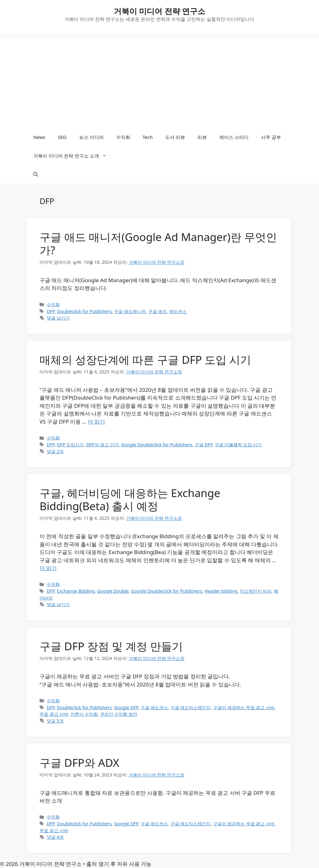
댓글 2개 (55, 451)
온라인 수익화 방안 (119, 714)
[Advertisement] (159, 81)
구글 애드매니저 (130, 311)
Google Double (113, 591)
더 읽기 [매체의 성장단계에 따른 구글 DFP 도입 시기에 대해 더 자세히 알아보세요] (96, 422)
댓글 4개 (55, 837)
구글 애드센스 (154, 707)
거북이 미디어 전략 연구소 (160, 11)
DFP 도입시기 (71, 445)
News (39, 137)
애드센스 (178, 311)
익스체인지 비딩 (256, 591)
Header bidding (221, 591)
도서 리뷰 (175, 137)
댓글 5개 (55, 721)
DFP (51, 311)
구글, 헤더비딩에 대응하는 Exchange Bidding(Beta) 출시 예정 (130, 499)
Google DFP (126, 707)
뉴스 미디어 (91, 137)
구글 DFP (204, 445)
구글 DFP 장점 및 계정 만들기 (111, 646)
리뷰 (202, 137)
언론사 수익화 (84, 714)
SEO (62, 137)
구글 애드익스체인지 (191, 707)
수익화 (123, 137)
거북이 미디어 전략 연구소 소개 (73, 156)
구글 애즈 (158, 311)
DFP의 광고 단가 (102, 445)
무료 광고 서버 (54, 714)
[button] (36, 174)
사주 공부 (271, 137)
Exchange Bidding (76, 591)
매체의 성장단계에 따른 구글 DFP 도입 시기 (145, 360)
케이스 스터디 (234, 137)
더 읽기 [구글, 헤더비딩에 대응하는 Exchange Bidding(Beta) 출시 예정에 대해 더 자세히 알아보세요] (48, 568)
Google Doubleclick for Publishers (157, 445)
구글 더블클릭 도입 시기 (238, 445)
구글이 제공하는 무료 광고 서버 (244, 707)
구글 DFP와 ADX (79, 763)
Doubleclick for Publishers (84, 311)
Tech (148, 137)
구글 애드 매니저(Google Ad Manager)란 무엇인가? (158, 243)
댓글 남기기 (58, 318)
